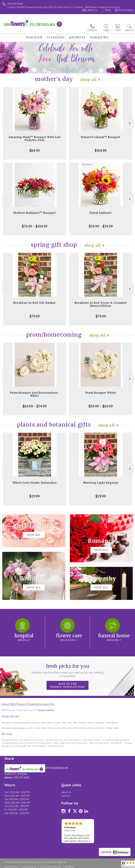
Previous (5, 123)
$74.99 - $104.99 (35, 226)
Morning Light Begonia (101, 483)
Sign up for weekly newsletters (67, 685)
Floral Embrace (101, 213)
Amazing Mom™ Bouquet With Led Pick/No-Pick (35, 139)
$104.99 (101, 150)
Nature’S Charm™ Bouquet (101, 137)
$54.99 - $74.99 (101, 226)
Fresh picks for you (67, 670)
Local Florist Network (51, 867)
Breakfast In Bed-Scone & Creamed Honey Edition (101, 304)
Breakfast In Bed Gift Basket (35, 303)
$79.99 (35, 316)
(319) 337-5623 (15, 4)
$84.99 (35, 150)
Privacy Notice (29, 867)
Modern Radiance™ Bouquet (35, 213)
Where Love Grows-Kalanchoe (35, 483)
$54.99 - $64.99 (101, 406)
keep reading (47, 710)
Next (130, 123)
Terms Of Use (11, 867)
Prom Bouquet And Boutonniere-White (35, 394)
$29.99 (35, 496)
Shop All (88, 80)
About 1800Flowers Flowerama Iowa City (28, 704)
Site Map (69, 867)
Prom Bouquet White (101, 393)
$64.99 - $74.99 (35, 406)
